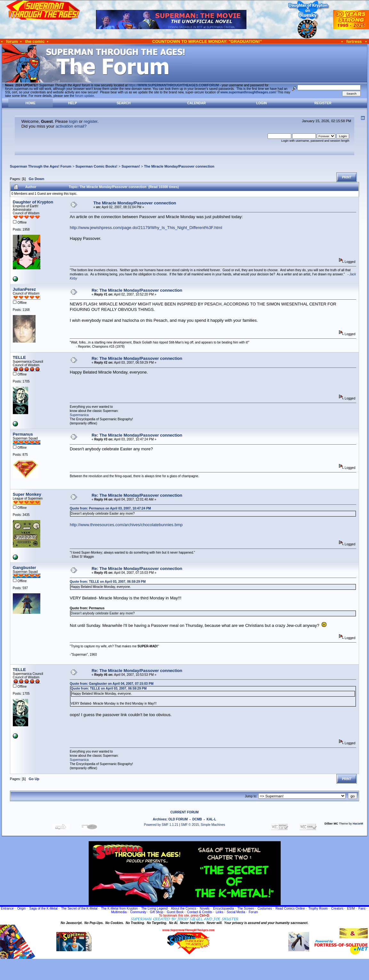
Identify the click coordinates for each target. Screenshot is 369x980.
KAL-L (211, 819)
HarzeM (358, 824)
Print (347, 177)
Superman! (131, 166)
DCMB (197, 819)
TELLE (19, 357)
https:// (174, 85)
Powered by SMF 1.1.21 (161, 825)
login (73, 121)
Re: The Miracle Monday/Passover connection (137, 290)
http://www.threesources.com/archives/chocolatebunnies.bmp (126, 525)
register (91, 121)
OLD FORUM (178, 819)
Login (262, 103)
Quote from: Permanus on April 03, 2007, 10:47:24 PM (110, 508)
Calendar (197, 103)
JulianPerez (24, 289)
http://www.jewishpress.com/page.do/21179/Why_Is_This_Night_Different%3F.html (146, 228)
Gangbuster (24, 568)
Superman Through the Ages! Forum (41, 166)
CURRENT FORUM (184, 812)
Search (124, 103)
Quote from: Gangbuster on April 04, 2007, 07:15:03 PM (112, 684)
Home (31, 103)
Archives (160, 819)
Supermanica (79, 415)
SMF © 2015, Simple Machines (203, 825)
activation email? (71, 126)
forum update (85, 96)
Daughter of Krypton (33, 202)
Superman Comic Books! (96, 166)
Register (323, 103)
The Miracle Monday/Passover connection (179, 166)
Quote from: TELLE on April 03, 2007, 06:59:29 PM (108, 582)
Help (73, 103)
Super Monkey (27, 494)
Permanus (23, 434)
